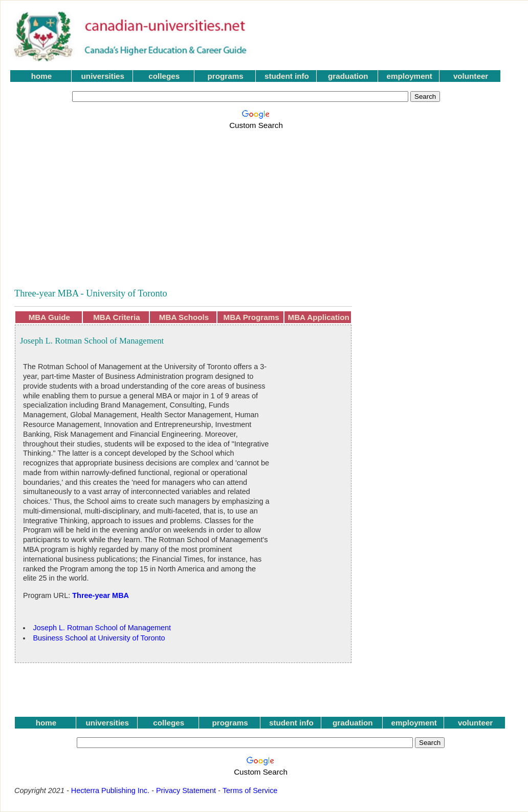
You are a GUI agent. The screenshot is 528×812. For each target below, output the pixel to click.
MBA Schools (184, 317)
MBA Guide (49, 317)
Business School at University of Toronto (99, 638)
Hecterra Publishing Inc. (110, 790)
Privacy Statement (186, 790)
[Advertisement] (145, 203)
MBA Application (319, 317)
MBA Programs (251, 317)
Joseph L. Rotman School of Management (102, 628)
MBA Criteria (116, 317)
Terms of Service (250, 790)
